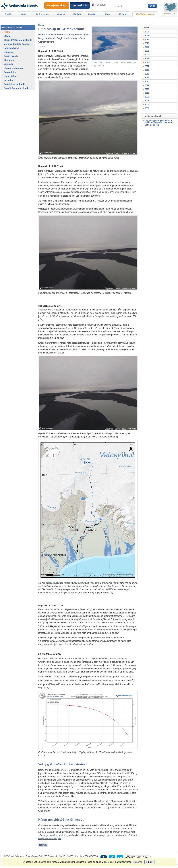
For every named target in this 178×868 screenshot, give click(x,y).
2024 (147, 39)
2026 (147, 32)
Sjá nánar (137, 862)
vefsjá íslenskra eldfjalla (50, 838)
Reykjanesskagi (57, 5)
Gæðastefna (10, 72)
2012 (147, 85)
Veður (24, 14)
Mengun (123, 14)
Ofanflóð (77, 14)
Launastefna (10, 76)
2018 (147, 62)
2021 (147, 51)
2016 (147, 70)
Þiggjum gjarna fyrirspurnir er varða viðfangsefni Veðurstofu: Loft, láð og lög (159, 123)
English (101, 5)
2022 (147, 47)
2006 (147, 108)
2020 (147, 55)
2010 (147, 93)
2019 (147, 58)
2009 (147, 97)
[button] (41, 25)
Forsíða (8, 14)
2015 (147, 74)
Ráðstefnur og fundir (14, 84)
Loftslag (92, 14)
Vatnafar (61, 14)
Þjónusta (8, 64)
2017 (147, 66)
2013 (147, 81)
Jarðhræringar (42, 14)
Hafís (108, 14)
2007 (147, 104)
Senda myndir (11, 56)
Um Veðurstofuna (145, 14)
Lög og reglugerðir (13, 68)
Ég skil (149, 862)
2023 (147, 43)
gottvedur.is (80, 5)
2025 (147, 36)
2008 (147, 101)
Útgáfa (7, 36)
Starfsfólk (9, 60)
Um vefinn (9, 80)
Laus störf (9, 52)
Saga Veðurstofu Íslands (16, 88)
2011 (147, 89)
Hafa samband (11, 48)
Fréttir (7, 32)
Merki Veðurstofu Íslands (17, 44)
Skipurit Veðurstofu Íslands (18, 40)
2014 (147, 78)
